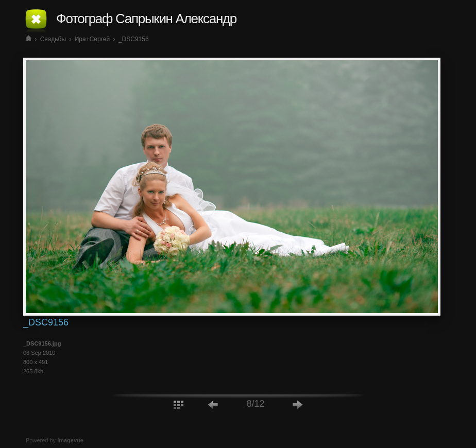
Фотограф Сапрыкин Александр (146, 19)
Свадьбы (53, 39)
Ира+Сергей (92, 39)
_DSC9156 (134, 39)
